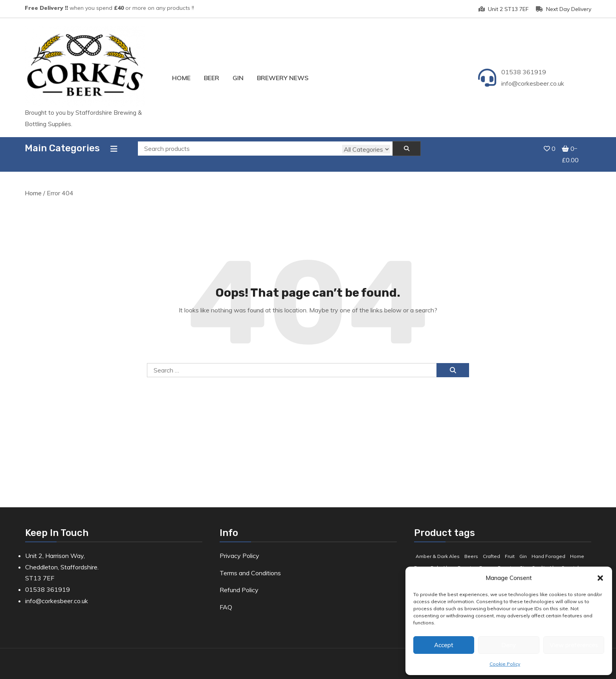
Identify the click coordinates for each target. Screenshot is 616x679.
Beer (212, 78)
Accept (444, 645)
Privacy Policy (239, 547)
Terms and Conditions (250, 564)
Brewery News (283, 78)
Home (181, 78)
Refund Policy (239, 582)
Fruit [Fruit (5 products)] (510, 548)
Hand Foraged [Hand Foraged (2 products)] (548, 548)
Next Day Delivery (564, 9)
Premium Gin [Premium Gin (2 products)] (512, 559)
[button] (600, 578)
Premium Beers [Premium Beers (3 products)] (475, 559)
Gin (238, 78)
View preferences (574, 645)
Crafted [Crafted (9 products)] (491, 548)
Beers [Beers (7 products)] (471, 548)
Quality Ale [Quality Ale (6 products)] (544, 559)
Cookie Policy (505, 664)
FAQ (226, 599)
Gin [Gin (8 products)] (523, 548)
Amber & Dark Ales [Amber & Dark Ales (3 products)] (438, 548)
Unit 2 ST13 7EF (504, 9)
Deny (509, 645)
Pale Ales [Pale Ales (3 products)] (442, 559)
